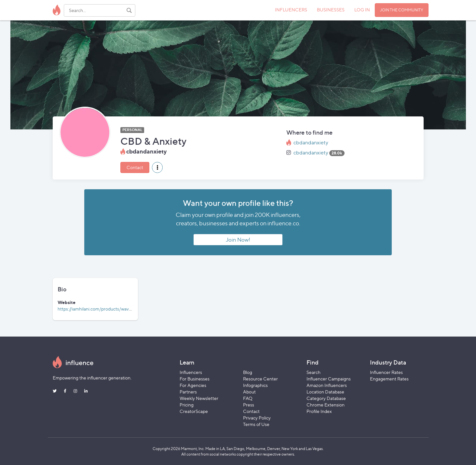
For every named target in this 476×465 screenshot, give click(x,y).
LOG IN (362, 10)
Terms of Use (256, 424)
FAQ (248, 398)
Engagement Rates (389, 379)
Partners (188, 392)
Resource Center (260, 379)
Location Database (325, 392)
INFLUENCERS (291, 10)
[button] (157, 167)
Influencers (191, 372)
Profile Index (319, 411)
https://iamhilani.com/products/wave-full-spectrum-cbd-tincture (123, 309)
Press (249, 405)
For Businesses (195, 379)
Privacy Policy (257, 418)
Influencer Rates (386, 372)
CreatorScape (194, 411)
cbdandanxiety (311, 143)
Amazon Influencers (327, 385)
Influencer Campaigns (329, 379)
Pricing (187, 405)
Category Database (326, 398)
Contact (135, 167)
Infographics (255, 385)
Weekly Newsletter (199, 398)
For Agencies (193, 385)
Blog (248, 372)
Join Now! (238, 240)
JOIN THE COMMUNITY (402, 10)
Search (313, 372)
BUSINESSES (331, 10)
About (249, 392)
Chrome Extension (326, 405)
